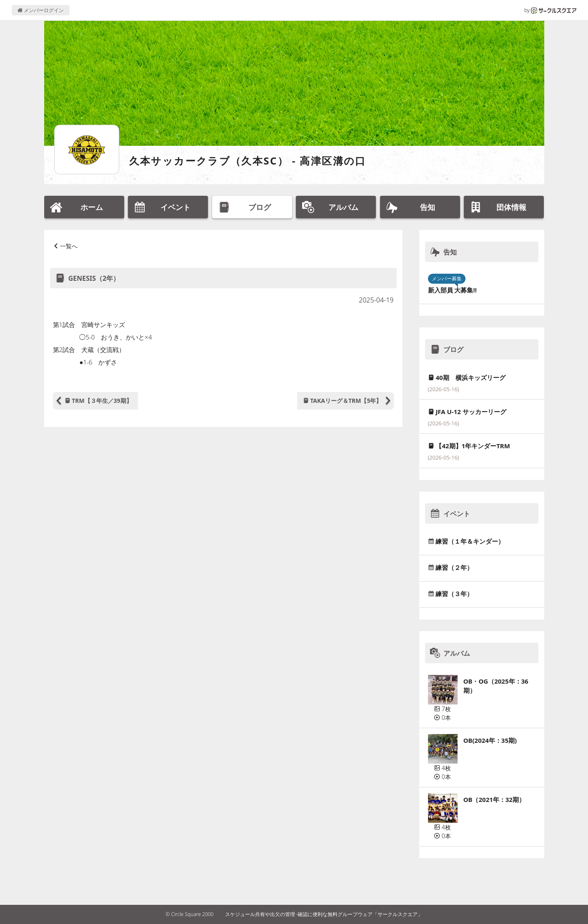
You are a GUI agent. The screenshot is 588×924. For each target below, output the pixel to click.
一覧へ (69, 246)
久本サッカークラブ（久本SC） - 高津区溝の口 (248, 161)
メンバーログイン (41, 10)
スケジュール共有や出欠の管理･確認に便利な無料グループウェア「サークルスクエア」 (324, 914)
